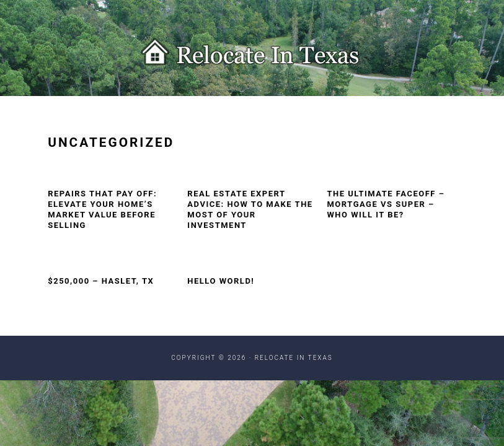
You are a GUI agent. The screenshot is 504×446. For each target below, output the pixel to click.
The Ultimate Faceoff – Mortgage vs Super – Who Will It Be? (386, 204)
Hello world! (221, 281)
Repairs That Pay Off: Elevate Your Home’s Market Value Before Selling (102, 209)
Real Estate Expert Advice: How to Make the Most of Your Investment (250, 209)
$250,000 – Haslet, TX (101, 281)
